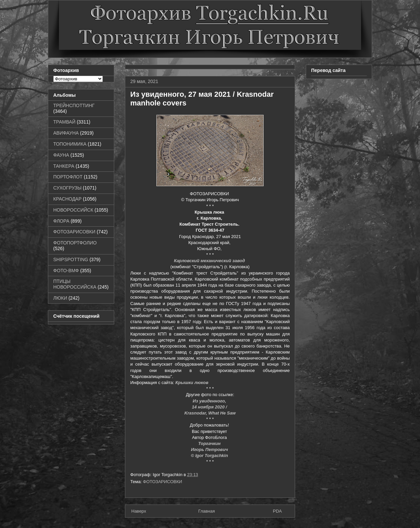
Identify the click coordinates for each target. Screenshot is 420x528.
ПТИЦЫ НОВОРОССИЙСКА (75, 284)
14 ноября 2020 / (210, 407)
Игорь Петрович (210, 449)
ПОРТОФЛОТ (68, 177)
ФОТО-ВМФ (66, 271)
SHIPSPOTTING (71, 259)
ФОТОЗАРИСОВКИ (163, 482)
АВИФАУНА (66, 133)
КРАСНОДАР (67, 199)
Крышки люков (192, 383)
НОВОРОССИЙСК (73, 210)
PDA (277, 511)
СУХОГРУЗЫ (67, 188)
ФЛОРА (61, 221)
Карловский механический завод (210, 261)
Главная (206, 511)
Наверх (139, 511)
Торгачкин (210, 443)
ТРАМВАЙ (64, 122)
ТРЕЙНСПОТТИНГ (74, 105)
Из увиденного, (210, 401)
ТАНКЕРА (64, 166)
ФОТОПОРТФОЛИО (75, 243)
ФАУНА (61, 155)
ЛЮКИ (60, 298)
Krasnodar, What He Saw (210, 413)
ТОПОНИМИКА (70, 144)
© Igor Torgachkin (210, 456)
